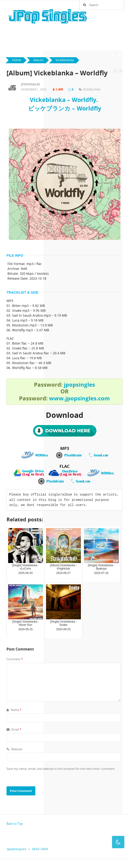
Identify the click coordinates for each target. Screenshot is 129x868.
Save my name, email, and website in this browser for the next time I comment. (61, 769)
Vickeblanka (92, 89)
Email (14, 729)
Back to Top (15, 824)
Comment (15, 659)
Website (14, 749)
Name (14, 710)
